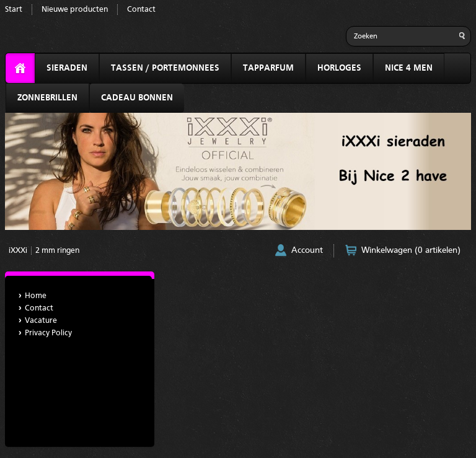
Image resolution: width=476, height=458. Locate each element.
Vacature (41, 321)
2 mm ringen (57, 251)
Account (307, 250)
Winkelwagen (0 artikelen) (411, 250)
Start (14, 10)
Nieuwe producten (75, 10)
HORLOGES (339, 68)
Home (36, 296)
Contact (141, 10)
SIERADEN (67, 68)
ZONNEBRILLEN (47, 98)
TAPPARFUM (268, 68)
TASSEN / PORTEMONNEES (165, 68)
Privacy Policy (48, 333)
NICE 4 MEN (409, 68)
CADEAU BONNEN (137, 98)
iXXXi (18, 251)
